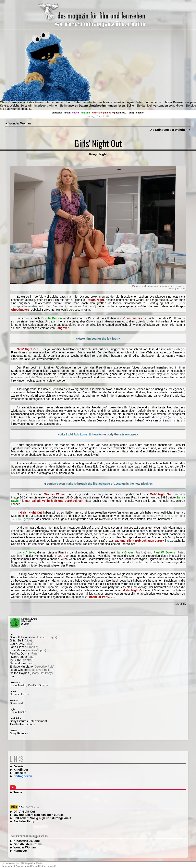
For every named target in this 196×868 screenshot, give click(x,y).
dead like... (121, 113)
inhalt (67, 113)
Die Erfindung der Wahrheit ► (170, 130)
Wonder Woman (24, 847)
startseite (57, 113)
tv (113, 113)
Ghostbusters (23, 844)
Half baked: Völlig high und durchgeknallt (42, 818)
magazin (85, 113)
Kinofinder (21, 770)
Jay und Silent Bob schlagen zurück (38, 815)
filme (107, 113)
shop (132, 113)
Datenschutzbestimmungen (98, 106)
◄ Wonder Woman (18, 123)
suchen (140, 113)
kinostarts (97, 113)
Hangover (20, 851)
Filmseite (20, 773)
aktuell (75, 113)
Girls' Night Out (24, 812)
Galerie (18, 766)
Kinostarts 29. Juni (27, 841)
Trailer (18, 792)
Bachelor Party (24, 821)
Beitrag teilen (23, 776)
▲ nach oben (9, 863)
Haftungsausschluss (49, 866)
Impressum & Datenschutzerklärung (20, 866)
